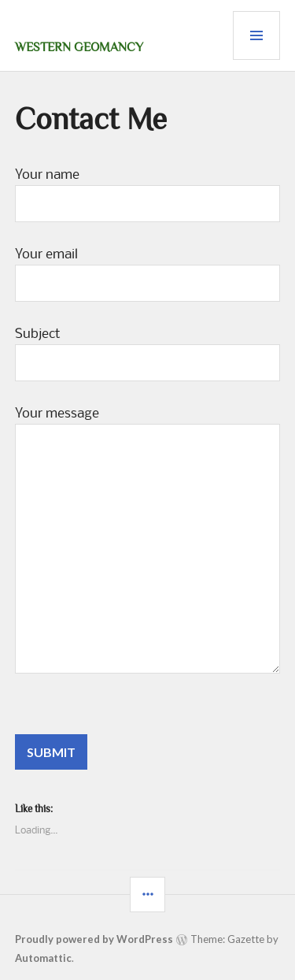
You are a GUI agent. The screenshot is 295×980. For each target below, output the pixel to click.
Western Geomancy (79, 47)
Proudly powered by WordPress (94, 939)
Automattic (43, 958)
